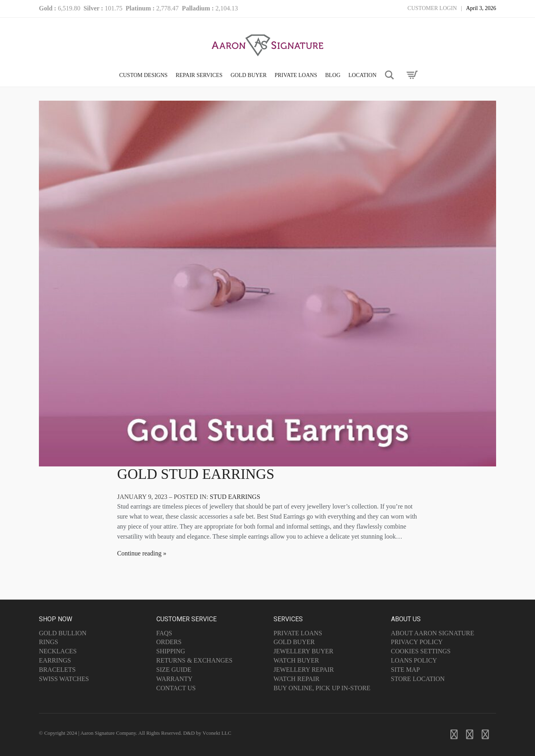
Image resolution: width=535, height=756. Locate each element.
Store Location (418, 679)
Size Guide (174, 670)
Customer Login (432, 8)
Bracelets (57, 670)
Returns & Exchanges (195, 660)
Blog (333, 75)
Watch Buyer (296, 660)
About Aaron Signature (433, 633)
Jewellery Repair (304, 670)
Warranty (175, 679)
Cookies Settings (421, 651)
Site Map (405, 670)
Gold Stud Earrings (196, 474)
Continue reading (139, 553)
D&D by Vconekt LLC (207, 733)
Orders (169, 642)
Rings (49, 642)
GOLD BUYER (249, 75)
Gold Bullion (63, 633)
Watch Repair (297, 679)
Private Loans (298, 633)
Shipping (171, 651)
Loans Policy (414, 660)
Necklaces (58, 651)
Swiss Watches (64, 679)
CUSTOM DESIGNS (143, 75)
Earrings (55, 660)
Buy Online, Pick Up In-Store (322, 688)
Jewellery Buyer (303, 651)
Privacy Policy (417, 642)
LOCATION (363, 75)
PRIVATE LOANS (296, 75)
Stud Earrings (235, 497)
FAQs (164, 633)
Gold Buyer (294, 642)
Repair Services (199, 75)
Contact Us (176, 688)
